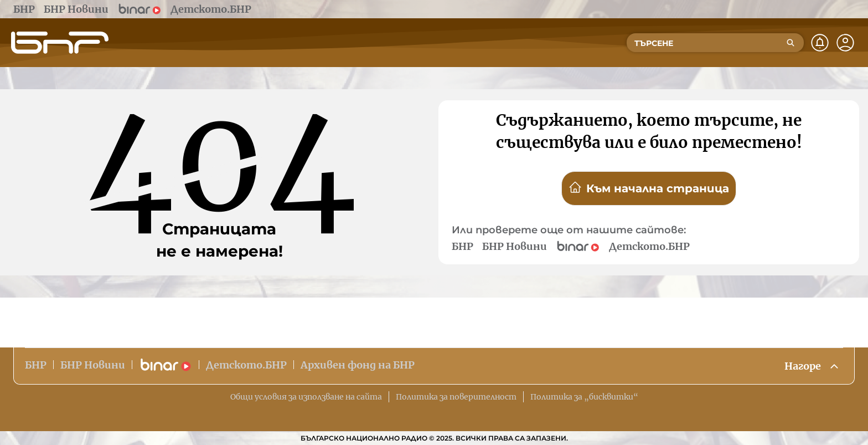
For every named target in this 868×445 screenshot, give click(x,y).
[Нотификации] (820, 43)
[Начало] (60, 43)
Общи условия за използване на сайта (306, 397)
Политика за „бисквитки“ (584, 397)
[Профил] (845, 43)
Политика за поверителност (456, 397)
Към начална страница (649, 188)
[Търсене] (790, 43)
